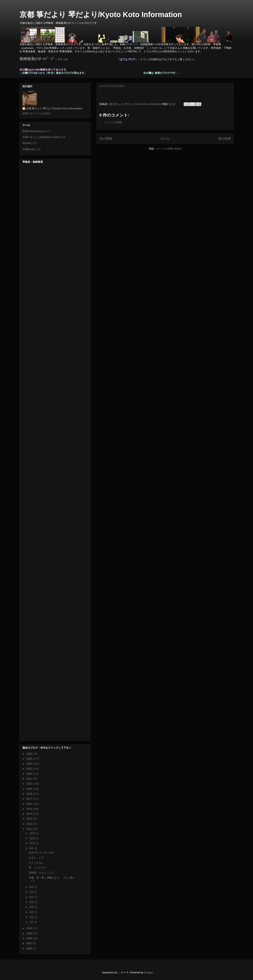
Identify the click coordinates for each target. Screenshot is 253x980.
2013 (29, 819)
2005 (29, 948)
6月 (32, 897)
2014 (29, 814)
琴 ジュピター (38, 868)
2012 (29, 824)
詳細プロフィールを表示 (37, 113)
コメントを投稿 (113, 122)
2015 (29, 809)
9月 (32, 848)
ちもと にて (36, 858)
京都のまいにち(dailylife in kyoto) (41, 137)
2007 (29, 943)
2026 (29, 754)
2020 (29, 784)
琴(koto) (27, 143)
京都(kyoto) (29, 149)
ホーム (165, 139)
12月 (32, 833)
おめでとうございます (41, 852)
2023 (29, 769)
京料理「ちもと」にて (41, 873)
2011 (29, 829)
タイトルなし (36, 863)
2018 (29, 794)
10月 (32, 843)
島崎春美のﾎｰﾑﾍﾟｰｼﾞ (37, 59)
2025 (29, 759)
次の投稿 (106, 139)
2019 (29, 789)
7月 (32, 892)
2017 (29, 799)
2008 (29, 938)
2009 (29, 933)
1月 (32, 922)
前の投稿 (225, 139)
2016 (29, 804)
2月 (32, 917)
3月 (32, 912)
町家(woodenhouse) (34, 131)
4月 (32, 907)
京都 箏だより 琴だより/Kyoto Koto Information (101, 14)
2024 (29, 764)
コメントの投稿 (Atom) (168, 149)
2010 (29, 928)
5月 (32, 902)
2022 (29, 774)
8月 (32, 887)
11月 (32, 838)
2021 (29, 779)
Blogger (148, 972)
